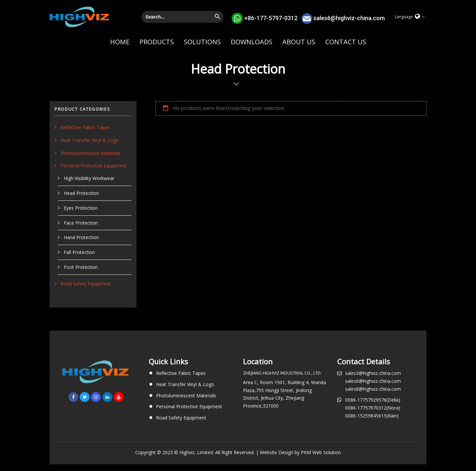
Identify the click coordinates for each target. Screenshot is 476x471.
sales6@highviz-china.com (349, 18)
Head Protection (81, 193)
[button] (410, 17)
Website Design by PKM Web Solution (300, 452)
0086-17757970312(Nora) (373, 408)
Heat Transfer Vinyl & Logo (90, 140)
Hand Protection (81, 237)
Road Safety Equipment (86, 284)
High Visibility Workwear (89, 178)
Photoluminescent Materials (91, 153)
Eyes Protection (81, 208)
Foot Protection (81, 267)
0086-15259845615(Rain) (372, 416)
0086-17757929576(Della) (373, 400)
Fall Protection (79, 252)
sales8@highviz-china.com (373, 389)
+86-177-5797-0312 (271, 18)
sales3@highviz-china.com (373, 373)
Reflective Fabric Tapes (85, 127)
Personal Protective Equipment (94, 166)
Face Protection (81, 223)
